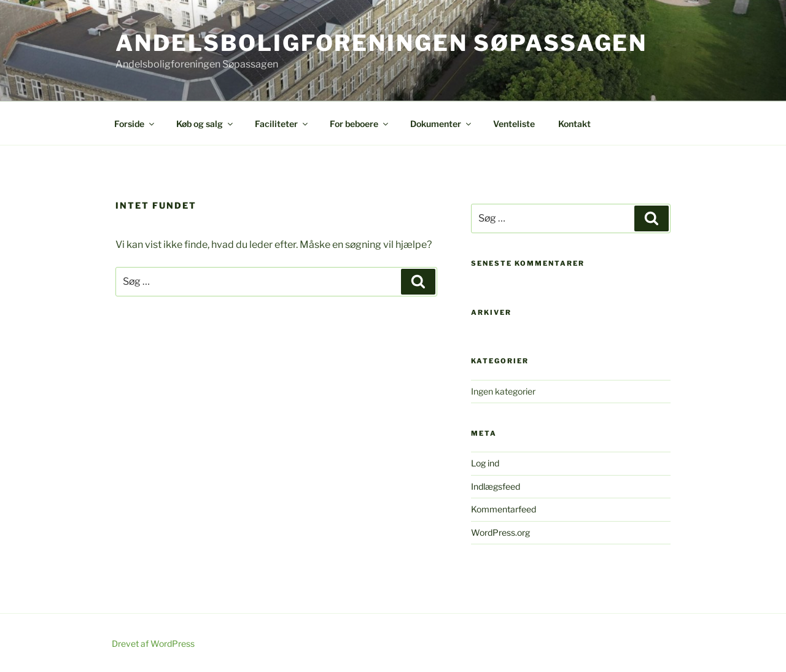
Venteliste (514, 124)
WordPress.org (500, 532)
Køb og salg (205, 124)
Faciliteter (282, 124)
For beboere (360, 124)
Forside (135, 124)
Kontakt (574, 124)
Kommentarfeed (504, 509)
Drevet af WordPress (153, 643)
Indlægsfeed (496, 486)
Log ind (485, 463)
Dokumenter (442, 124)
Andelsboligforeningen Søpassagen (381, 43)
